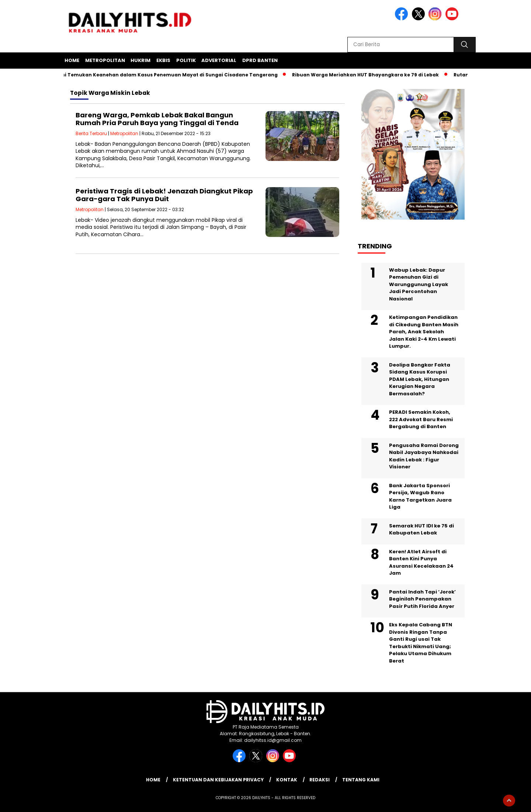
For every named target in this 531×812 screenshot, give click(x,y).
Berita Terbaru (91, 133)
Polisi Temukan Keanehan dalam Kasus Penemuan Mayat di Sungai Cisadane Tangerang (167, 75)
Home (72, 60)
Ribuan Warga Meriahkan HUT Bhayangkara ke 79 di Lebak (367, 75)
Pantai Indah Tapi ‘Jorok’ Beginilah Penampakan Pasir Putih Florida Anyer (422, 599)
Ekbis (163, 60)
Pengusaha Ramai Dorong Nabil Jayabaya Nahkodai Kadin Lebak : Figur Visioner (424, 456)
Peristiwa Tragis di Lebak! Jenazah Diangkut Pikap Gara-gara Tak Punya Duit (164, 195)
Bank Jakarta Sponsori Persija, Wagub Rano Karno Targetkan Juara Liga (420, 496)
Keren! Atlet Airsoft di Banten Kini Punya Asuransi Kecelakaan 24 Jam (421, 562)
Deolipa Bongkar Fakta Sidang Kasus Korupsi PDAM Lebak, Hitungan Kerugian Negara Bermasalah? (420, 379)
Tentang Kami (361, 780)
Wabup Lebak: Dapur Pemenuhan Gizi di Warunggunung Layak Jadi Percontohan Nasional (419, 284)
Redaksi (320, 780)
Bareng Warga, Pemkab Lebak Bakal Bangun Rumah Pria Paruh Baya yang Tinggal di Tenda (157, 119)
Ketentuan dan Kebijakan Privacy (218, 780)
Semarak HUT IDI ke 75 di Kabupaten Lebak (421, 529)
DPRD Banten (260, 60)
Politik (186, 60)
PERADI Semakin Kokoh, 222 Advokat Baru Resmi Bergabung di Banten (421, 419)
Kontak (287, 780)
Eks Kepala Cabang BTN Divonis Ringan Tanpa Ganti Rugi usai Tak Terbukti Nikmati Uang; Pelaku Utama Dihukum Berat (421, 643)
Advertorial (219, 60)
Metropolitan (105, 60)
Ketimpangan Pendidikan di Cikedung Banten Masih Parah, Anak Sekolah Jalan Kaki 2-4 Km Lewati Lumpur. (424, 332)
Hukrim (140, 60)
